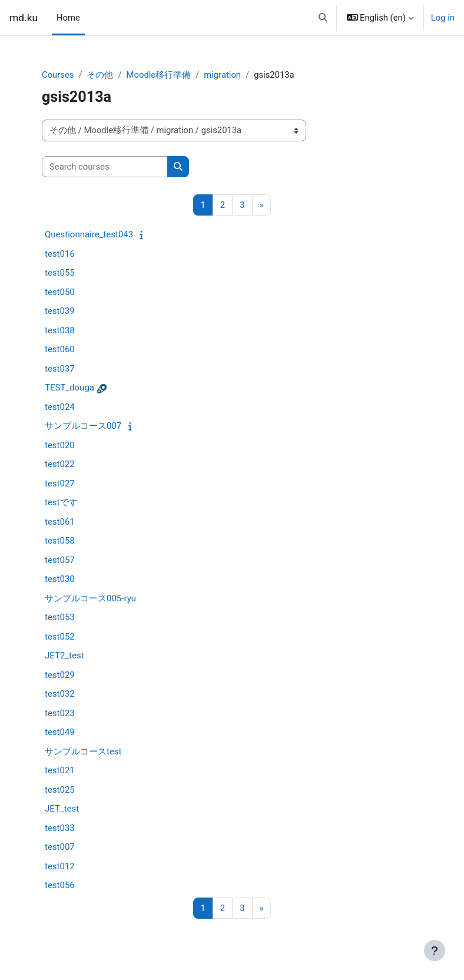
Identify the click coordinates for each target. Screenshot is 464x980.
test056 (60, 885)
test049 (60, 732)
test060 (60, 349)
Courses (58, 75)
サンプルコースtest (83, 751)
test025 (60, 790)
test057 (60, 560)
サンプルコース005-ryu (90, 598)
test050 (60, 292)
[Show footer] (435, 951)
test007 (60, 847)
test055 (60, 273)
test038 (60, 330)
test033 (60, 828)
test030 (60, 579)
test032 (60, 694)
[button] (323, 18)
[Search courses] (105, 167)
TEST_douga (69, 388)
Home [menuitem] (68, 18)
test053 (60, 617)
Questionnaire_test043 (89, 234)
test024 (60, 407)
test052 (60, 637)
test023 (60, 713)
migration (222, 75)
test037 (60, 369)
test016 (60, 254)
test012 (60, 866)
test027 (60, 484)
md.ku (24, 18)
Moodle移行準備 (159, 75)
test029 (60, 675)
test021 (60, 770)
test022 (60, 464)
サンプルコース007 (83, 426)
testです (61, 502)
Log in (443, 18)
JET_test (62, 809)
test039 (60, 311)
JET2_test (64, 655)
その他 (100, 75)
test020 (60, 445)
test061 (60, 522)
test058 (60, 541)
